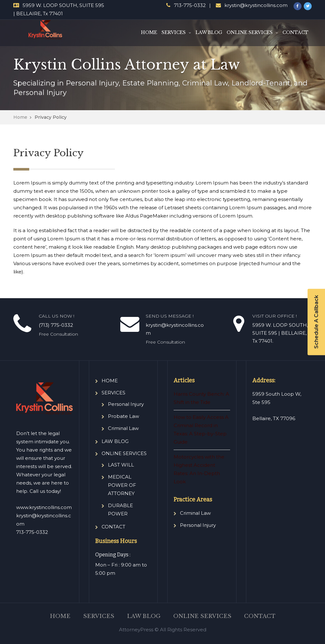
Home (20, 117)
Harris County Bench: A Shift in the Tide (201, 398)
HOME (149, 32)
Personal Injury (126, 404)
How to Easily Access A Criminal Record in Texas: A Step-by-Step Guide (201, 429)
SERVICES (174, 32)
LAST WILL (121, 465)
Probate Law (123, 416)
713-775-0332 (190, 5)
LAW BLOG (209, 32)
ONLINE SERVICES (250, 32)
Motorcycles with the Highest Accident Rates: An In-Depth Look (199, 469)
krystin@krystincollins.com (256, 5)
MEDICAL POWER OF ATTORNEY (122, 485)
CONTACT (295, 32)
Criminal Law (123, 428)
